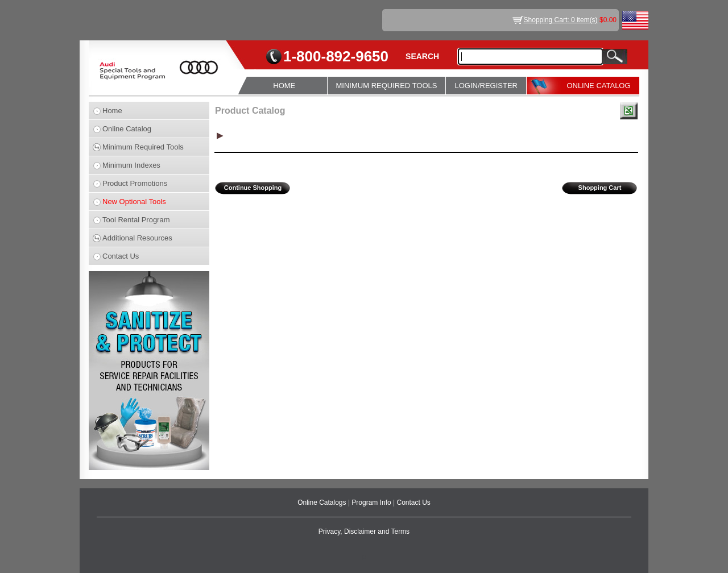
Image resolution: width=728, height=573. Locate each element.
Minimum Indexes (131, 165)
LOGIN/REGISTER (486, 86)
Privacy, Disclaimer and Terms (364, 532)
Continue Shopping (253, 188)
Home (112, 111)
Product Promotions (135, 183)
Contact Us (121, 256)
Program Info (372, 503)
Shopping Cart (600, 188)
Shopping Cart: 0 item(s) (561, 20)
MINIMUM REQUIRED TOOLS (387, 86)
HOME (284, 86)
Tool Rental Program (136, 220)
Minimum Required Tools (143, 147)
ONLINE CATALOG (598, 86)
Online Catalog (127, 129)
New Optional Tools (134, 202)
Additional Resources (137, 238)
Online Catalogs (323, 503)
